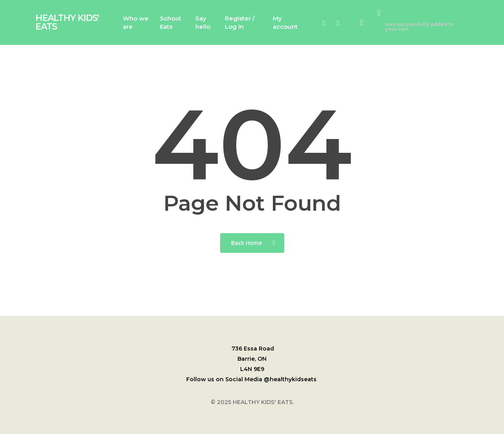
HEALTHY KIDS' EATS (67, 22)
